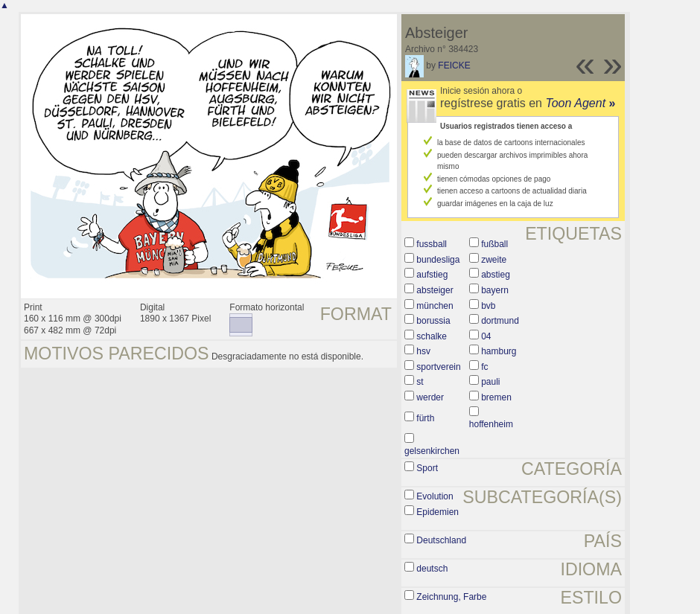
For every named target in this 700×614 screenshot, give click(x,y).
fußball (494, 244)
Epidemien (437, 512)
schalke (432, 336)
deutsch (432, 569)
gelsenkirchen (432, 451)
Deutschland (441, 540)
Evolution (435, 496)
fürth (425, 418)
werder (430, 397)
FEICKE (454, 65)
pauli (490, 382)
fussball (432, 244)
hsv (423, 351)
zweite (494, 260)
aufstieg (432, 275)
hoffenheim (491, 424)
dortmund (500, 321)
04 (486, 336)
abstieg (496, 275)
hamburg (499, 351)
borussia (433, 321)
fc (484, 367)
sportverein (438, 367)
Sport (427, 468)
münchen (435, 306)
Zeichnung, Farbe (451, 597)
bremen (496, 397)
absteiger (435, 290)
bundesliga (438, 260)
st (420, 382)
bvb (488, 306)
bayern (495, 290)
